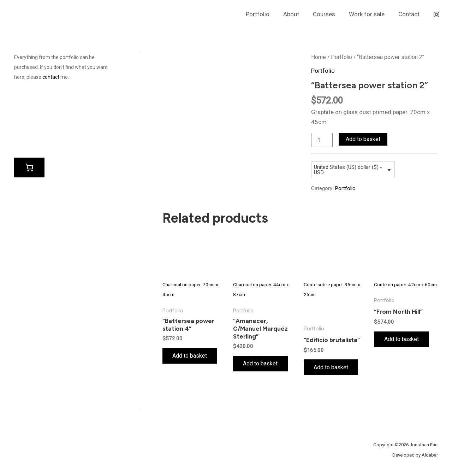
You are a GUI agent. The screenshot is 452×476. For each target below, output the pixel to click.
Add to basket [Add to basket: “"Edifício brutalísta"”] (332, 367)
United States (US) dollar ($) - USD (348, 170)
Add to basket (363, 139)
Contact (410, 14)
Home (319, 57)
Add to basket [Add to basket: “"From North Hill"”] (402, 339)
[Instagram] (436, 14)
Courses (328, 14)
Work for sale (369, 14)
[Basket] (29, 167)
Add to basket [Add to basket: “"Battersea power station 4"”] (190, 356)
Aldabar (430, 455)
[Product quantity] (322, 140)
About (297, 14)
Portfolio (265, 14)
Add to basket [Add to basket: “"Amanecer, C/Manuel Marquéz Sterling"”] (261, 364)
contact (51, 77)
